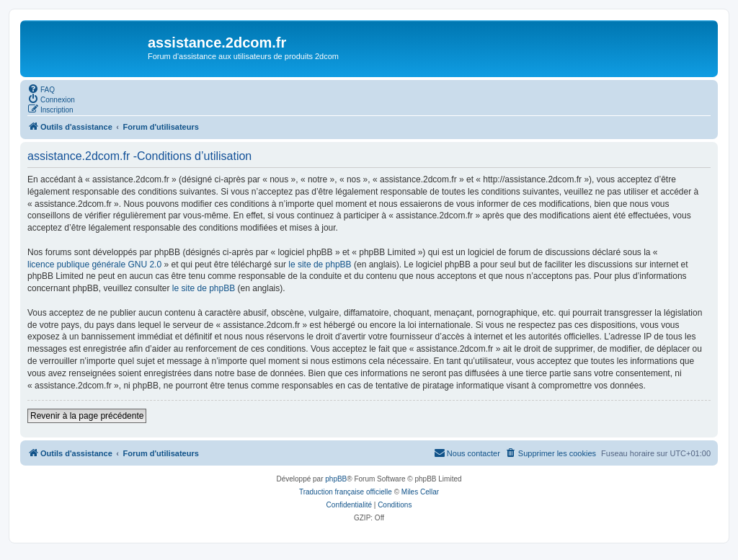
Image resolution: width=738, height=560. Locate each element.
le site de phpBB (320, 265)
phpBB (336, 479)
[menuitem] (41, 89)
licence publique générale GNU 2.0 (94, 265)
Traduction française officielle (346, 492)
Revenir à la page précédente (87, 416)
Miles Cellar (420, 492)
